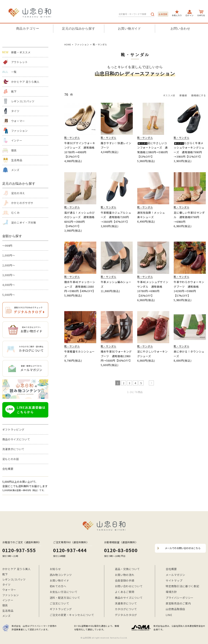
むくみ (15, 213)
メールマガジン (175, 575)
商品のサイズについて (16, 439)
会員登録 (163, 14)
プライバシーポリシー (180, 598)
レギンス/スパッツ (23, 101)
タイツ (15, 111)
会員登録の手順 (125, 580)
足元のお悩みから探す (79, 29)
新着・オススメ (21, 52)
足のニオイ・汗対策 (24, 223)
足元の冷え (18, 193)
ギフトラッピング (13, 429)
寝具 (14, 150)
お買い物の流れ (125, 575)
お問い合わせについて (129, 586)
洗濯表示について (13, 449)
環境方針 (171, 592)
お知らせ (55, 569)
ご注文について (59, 603)
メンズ (15, 170)
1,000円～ (9, 255)
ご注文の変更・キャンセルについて (72, 615)
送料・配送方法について (65, 598)
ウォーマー (18, 121)
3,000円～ (9, 275)
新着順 (183, 95)
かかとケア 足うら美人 (25, 82)
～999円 (7, 246)
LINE (169, 615)
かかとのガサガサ (22, 203)
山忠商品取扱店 (175, 609)
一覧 (14, 72)
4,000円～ (9, 285)
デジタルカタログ (126, 615)
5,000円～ (9, 295)
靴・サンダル (100, 44)
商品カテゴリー (28, 29)
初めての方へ (58, 586)
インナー (17, 140)
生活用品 (17, 160)
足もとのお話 (11, 459)
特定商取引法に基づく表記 (182, 586)
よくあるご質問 (125, 592)
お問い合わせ (180, 29)
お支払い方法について (64, 592)
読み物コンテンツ (61, 575)
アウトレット (19, 62)
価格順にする (198, 95)
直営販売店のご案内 (178, 603)
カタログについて (126, 609)
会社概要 (8, 469)
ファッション (19, 131)
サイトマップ (174, 580)
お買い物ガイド (129, 29)
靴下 (14, 91)
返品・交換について (127, 569)
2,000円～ (9, 265)
